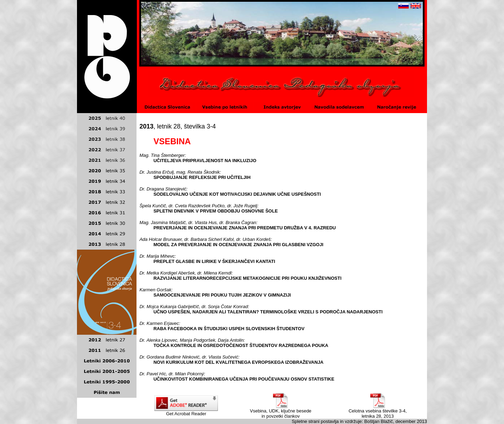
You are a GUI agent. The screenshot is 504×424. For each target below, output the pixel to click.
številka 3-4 (200, 126)
